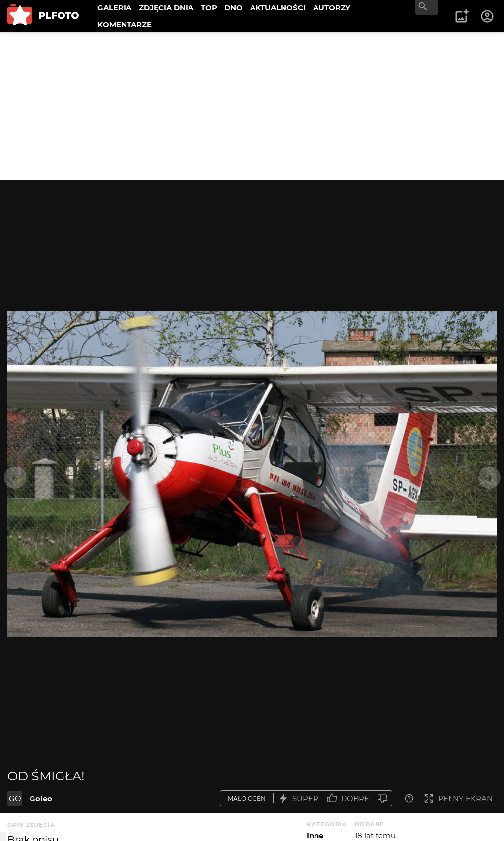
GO (15, 798)
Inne (315, 835)
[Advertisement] (252, 106)
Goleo (41, 798)
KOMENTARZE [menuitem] (125, 24)
